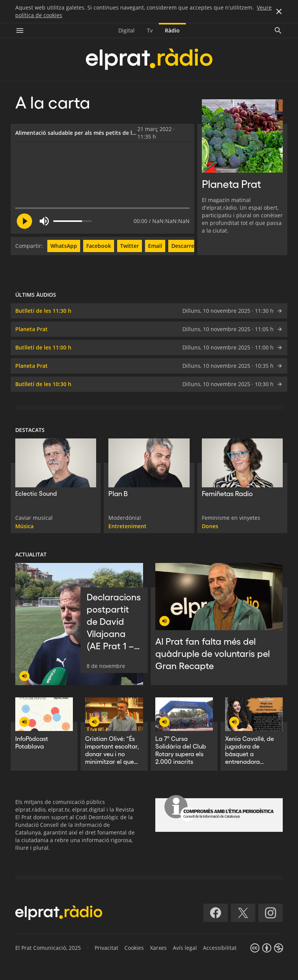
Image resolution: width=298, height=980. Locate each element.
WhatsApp (64, 246)
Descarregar (187, 246)
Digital (126, 30)
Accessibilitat (220, 948)
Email (155, 246)
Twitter (130, 246)
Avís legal (185, 948)
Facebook (99, 246)
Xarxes (158, 948)
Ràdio (172, 30)
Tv (150, 30)
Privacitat (106, 948)
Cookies (134, 948)
